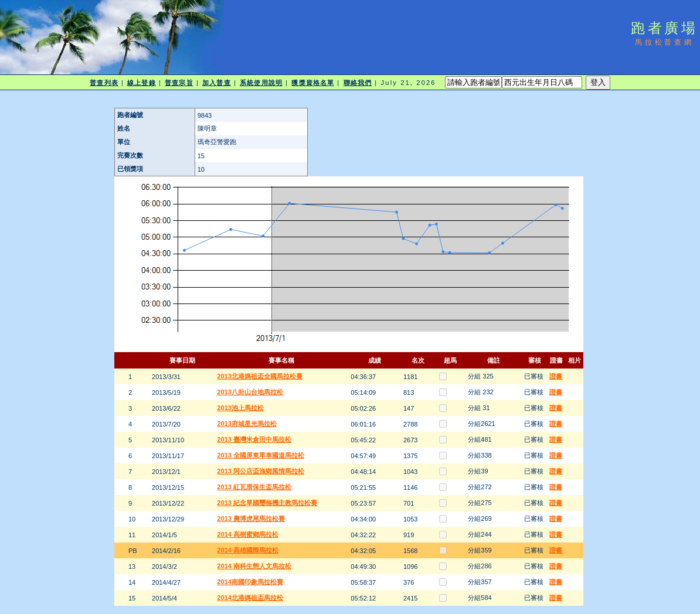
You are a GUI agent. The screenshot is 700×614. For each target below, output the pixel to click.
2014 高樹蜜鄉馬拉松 (248, 534)
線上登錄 (141, 83)
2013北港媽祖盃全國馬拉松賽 (259, 376)
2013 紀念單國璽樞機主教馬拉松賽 (267, 503)
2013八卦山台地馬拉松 (250, 392)
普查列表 (104, 83)
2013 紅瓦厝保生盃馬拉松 (254, 487)
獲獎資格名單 (313, 83)
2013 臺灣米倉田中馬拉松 (254, 439)
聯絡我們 (358, 83)
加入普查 (216, 83)
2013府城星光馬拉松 (247, 424)
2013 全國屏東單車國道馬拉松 (261, 455)
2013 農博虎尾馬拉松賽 (251, 519)
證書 (556, 376)
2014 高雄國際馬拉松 (248, 550)
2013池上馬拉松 (240, 408)
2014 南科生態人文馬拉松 (254, 566)
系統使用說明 (261, 83)
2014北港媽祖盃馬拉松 (250, 598)
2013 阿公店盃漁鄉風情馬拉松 (261, 471)
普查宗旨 (179, 83)
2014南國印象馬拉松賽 (250, 582)
